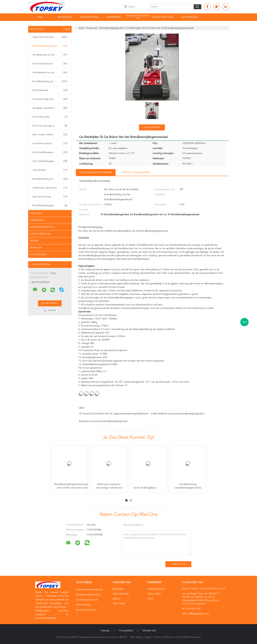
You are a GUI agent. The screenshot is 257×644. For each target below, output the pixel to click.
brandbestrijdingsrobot (50, 46)
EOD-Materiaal (50, 90)
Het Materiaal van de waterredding (51, 55)
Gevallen (36, 248)
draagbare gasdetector (50, 108)
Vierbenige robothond (50, 188)
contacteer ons (162, 17)
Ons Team (119, 604)
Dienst (117, 599)
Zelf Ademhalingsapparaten (50, 161)
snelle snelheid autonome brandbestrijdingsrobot (178, 414)
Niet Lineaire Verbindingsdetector (50, 135)
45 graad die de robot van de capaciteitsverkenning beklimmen (114, 414)
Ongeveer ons (89, 17)
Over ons (36, 213)
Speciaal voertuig (50, 197)
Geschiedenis (121, 594)
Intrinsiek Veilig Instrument (50, 99)
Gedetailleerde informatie (96, 173)
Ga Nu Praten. (190, 17)
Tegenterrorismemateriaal (50, 37)
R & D (150, 599)
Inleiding (118, 589)
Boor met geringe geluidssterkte (50, 126)
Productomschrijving (136, 173)
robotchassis (50, 170)
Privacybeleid (126, 631)
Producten (65, 17)
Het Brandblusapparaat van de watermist (51, 152)
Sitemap (105, 631)
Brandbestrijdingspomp (50, 206)
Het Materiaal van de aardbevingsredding (51, 73)
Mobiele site (149, 631)
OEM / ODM (154, 594)
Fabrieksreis (114, 17)
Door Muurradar (50, 117)
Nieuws (34, 241)
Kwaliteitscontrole (138, 17)
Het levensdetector (50, 64)
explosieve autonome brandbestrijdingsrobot (103, 421)
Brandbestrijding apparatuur (50, 81)
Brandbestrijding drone (50, 179)
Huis (40, 17)
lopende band (156, 589)
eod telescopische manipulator (50, 143)
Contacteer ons (40, 234)
